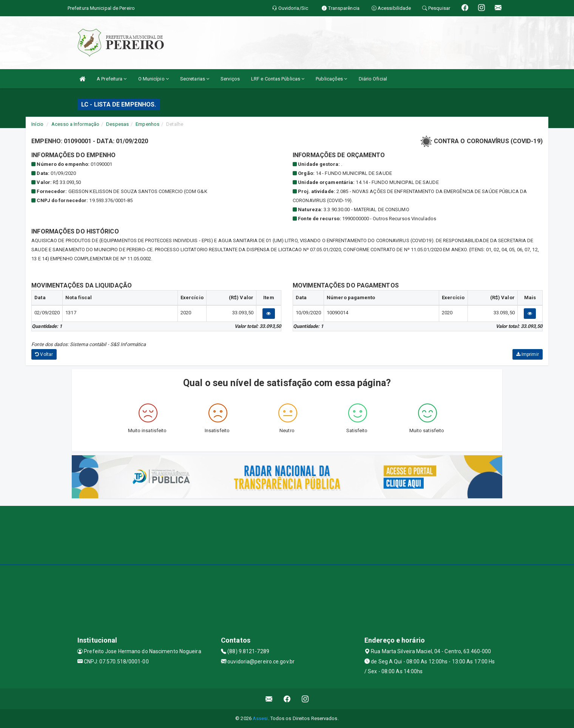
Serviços (230, 79)
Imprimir (528, 354)
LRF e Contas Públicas (278, 79)
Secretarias (195, 79)
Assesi (260, 718)
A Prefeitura (112, 79)
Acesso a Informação (75, 124)
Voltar (44, 354)
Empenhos (147, 124)
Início (37, 124)
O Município (154, 79)
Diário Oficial (373, 79)
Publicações (331, 79)
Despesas (117, 124)
